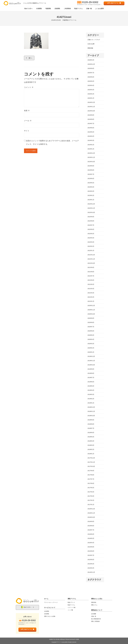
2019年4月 (91, 390)
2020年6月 (91, 331)
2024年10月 (91, 111)
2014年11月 (91, 572)
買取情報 (90, 48)
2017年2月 (91, 500)
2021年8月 (91, 272)
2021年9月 (91, 268)
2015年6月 (91, 560)
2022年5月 (91, 234)
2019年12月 (91, 356)
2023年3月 (91, 191)
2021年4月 (91, 289)
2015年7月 (91, 555)
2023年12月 (91, 153)
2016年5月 (91, 539)
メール (28, 121)
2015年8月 (91, 551)
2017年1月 (91, 505)
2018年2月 (91, 450)
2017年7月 (91, 479)
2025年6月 (91, 77)
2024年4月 (91, 136)
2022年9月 (91, 217)
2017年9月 (91, 471)
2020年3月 (91, 344)
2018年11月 (91, 412)
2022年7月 (91, 225)
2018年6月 (91, 433)
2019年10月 (91, 365)
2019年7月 (91, 378)
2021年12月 (91, 255)
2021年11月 (91, 259)
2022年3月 (91, 242)
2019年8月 (91, 373)
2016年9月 (91, 522)
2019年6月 (91, 382)
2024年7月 (91, 124)
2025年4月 (91, 85)
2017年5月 (91, 488)
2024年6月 (91, 128)
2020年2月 (91, 348)
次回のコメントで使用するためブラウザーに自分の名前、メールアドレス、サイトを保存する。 (52, 143)
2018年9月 (91, 420)
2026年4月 (91, 60)
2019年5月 (91, 386)
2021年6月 (91, 280)
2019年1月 (91, 403)
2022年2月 (91, 246)
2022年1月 (91, 251)
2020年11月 (91, 310)
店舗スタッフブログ (94, 40)
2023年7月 (91, 174)
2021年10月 (91, 263)
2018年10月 (91, 416)
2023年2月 (91, 196)
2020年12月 (91, 306)
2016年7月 (91, 530)
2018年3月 (91, 445)
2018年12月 (91, 407)
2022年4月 (91, 238)
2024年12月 (91, 102)
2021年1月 (91, 301)
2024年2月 (91, 145)
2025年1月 (91, 98)
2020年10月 (91, 314)
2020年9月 (91, 318)
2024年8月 (91, 119)
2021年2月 (91, 297)
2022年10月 (91, 212)
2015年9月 (91, 547)
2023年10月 (91, 162)
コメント (29, 87)
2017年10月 (91, 467)
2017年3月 (91, 496)
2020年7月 (91, 327)
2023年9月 (91, 166)
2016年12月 (91, 509)
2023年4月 (91, 187)
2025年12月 (91, 64)
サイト (27, 131)
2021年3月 (91, 293)
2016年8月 (91, 526)
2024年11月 (91, 107)
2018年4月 (91, 441)
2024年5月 (91, 132)
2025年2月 (91, 94)
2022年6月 (91, 229)
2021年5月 (91, 284)
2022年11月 (91, 208)
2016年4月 (91, 543)
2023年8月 (91, 170)
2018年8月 (91, 424)
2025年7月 (91, 73)
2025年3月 (91, 90)
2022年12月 (91, 204)
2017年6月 (91, 483)
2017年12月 (91, 458)
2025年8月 (91, 69)
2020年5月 (91, 335)
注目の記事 (91, 44)
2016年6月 (91, 534)
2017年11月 (91, 462)
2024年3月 (91, 141)
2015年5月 (91, 564)
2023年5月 (91, 183)
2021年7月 (91, 276)
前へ (30, 58)
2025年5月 (91, 81)
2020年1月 (91, 352)
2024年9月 (91, 115)
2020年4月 (91, 339)
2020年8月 (91, 323)
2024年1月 (91, 149)
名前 (27, 111)
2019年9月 (91, 369)
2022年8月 (91, 221)
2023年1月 (91, 200)
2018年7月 (91, 428)
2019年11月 (91, 361)
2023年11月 (91, 157)
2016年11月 (91, 513)
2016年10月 (91, 517)
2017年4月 (91, 492)
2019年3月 (91, 395)
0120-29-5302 (90, 2)
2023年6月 (91, 179)
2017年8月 (91, 475)
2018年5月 (91, 437)
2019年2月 (91, 399)
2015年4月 (91, 568)
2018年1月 (91, 454)
